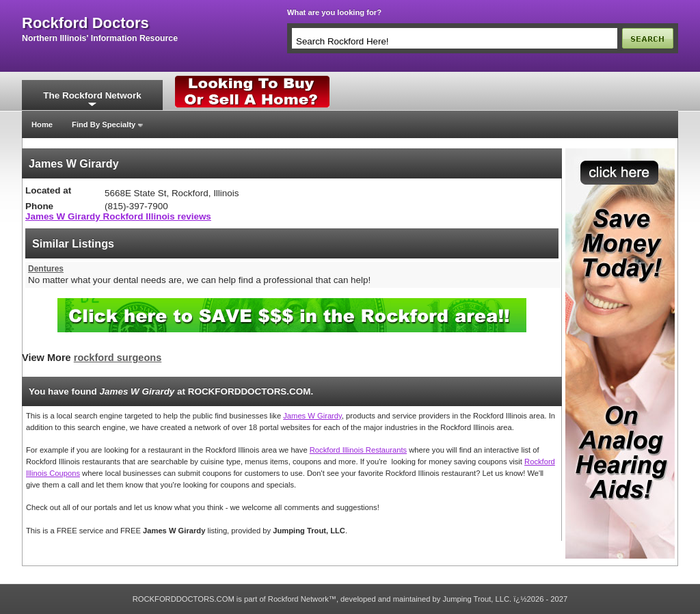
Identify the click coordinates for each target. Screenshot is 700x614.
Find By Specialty (104, 124)
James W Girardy (312, 416)
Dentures (46, 269)
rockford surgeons (118, 358)
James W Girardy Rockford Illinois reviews (118, 216)
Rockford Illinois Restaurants (358, 450)
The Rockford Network (92, 95)
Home (42, 124)
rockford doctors (85, 23)
